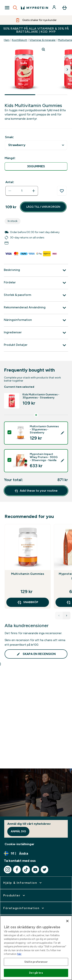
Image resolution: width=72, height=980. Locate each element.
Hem (7, 40)
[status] (22, 191)
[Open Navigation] (7, 8)
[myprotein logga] (34, 8)
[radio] (36, 166)
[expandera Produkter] (14, 895)
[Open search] (15, 8)
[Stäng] (67, 921)
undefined (36, 145)
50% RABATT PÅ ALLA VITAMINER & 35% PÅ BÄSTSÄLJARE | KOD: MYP (36, 30)
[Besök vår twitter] (45, 870)
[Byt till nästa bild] (67, 70)
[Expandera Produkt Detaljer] (36, 345)
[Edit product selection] (63, 433)
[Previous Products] (59, 616)
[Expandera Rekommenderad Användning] (36, 308)
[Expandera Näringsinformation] (36, 320)
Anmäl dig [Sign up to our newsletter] (18, 831)
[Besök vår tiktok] (26, 870)
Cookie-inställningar (19, 844)
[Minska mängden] (10, 191)
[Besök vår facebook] (17, 870)
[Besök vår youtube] (35, 870)
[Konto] (55, 8)
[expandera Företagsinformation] (24, 908)
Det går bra (36, 973)
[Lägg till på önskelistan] (62, 191)
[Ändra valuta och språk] (36, 853)
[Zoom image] (43, 49)
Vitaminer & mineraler (43, 40)
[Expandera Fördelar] (36, 283)
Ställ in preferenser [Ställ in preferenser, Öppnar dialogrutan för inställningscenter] (36, 962)
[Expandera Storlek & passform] (36, 295)
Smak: (9, 137)
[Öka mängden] (34, 191)
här (19, 954)
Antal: (10, 182)
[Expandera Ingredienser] (36, 333)
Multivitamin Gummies (28, 574)
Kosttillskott (20, 40)
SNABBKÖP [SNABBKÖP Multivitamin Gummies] (28, 602)
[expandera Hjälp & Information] (23, 883)
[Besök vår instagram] (8, 870)
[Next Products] (67, 616)
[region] (36, 948)
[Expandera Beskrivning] (36, 270)
